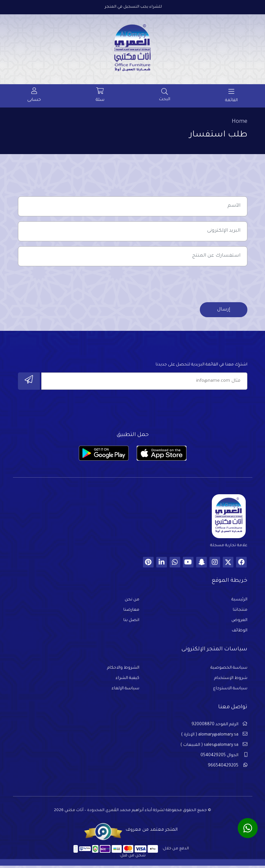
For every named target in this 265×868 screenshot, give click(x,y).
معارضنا (131, 612)
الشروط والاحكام (123, 670)
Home (240, 122)
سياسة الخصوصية (229, 670)
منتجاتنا (240, 612)
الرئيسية (239, 602)
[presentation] (197, 285)
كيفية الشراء (128, 681)
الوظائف (240, 633)
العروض (239, 622)
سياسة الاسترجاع (230, 691)
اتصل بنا (131, 622)
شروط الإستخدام (231, 681)
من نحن (132, 602)
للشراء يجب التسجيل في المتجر (133, 7)
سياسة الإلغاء (126, 691)
